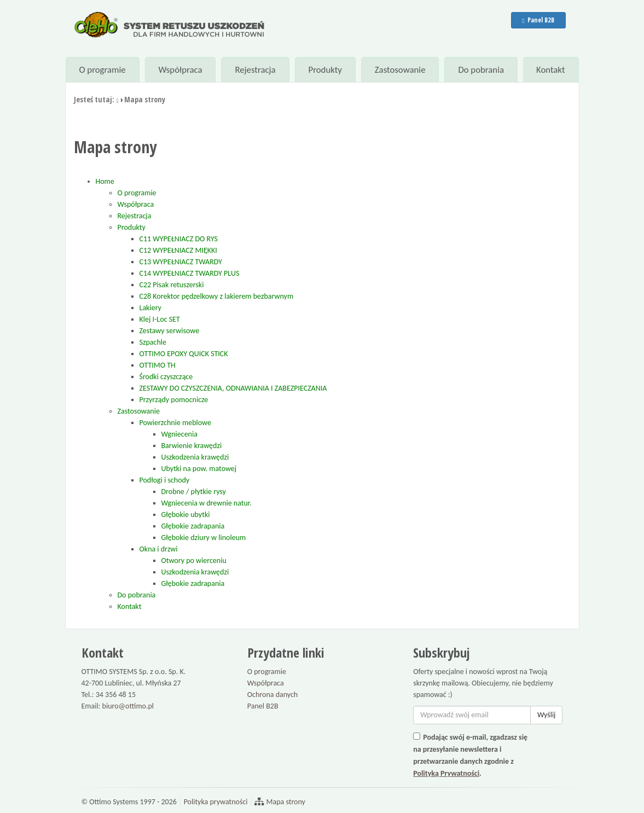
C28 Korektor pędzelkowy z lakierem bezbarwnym (217, 296)
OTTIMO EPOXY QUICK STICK (184, 354)
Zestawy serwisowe (170, 331)
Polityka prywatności (216, 802)
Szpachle (153, 342)
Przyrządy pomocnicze (174, 400)
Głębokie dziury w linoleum (204, 538)
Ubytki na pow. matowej (199, 469)
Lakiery (150, 308)
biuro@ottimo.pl (128, 706)
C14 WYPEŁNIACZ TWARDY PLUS (190, 273)
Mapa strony (285, 802)
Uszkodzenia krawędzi (195, 457)
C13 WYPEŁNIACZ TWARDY (181, 262)
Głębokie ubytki (186, 515)
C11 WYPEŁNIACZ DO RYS (179, 239)
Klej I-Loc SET (160, 319)
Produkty (325, 70)
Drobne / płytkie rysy (194, 492)
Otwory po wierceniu (194, 561)
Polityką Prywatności (446, 773)
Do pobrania (481, 70)
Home (105, 181)
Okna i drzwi (159, 549)
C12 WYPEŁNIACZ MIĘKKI (178, 250)
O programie (102, 70)
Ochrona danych (272, 695)
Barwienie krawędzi (192, 446)
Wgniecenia (179, 434)
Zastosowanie (400, 70)
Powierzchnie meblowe (175, 423)
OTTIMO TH (158, 365)
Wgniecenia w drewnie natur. (207, 503)
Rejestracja (255, 70)
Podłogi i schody (165, 480)
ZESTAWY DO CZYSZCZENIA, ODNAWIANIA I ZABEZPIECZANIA (233, 388)
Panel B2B (538, 20)
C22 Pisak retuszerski (172, 285)
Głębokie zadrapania (193, 526)
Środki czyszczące (166, 377)
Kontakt (551, 70)
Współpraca (180, 70)
